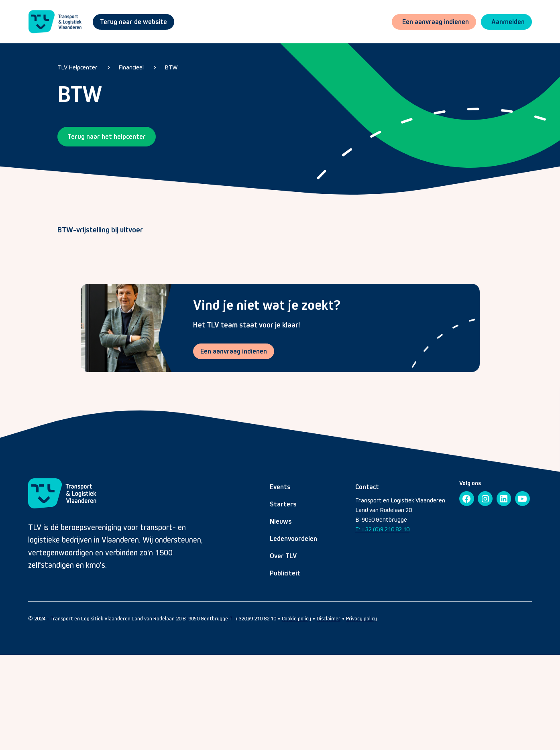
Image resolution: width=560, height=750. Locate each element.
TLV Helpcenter (77, 67)
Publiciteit (285, 573)
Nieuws (281, 521)
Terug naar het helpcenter (107, 136)
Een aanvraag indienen (234, 351)
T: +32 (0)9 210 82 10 (382, 529)
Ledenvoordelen (293, 539)
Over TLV (283, 556)
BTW (171, 67)
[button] (506, 22)
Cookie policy (296, 619)
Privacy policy (361, 619)
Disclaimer (329, 619)
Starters (283, 504)
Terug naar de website (133, 22)
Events (280, 487)
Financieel (131, 67)
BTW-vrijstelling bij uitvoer (100, 230)
